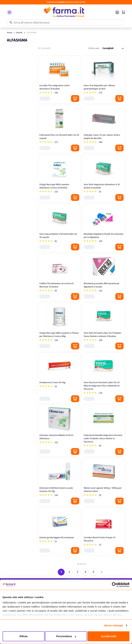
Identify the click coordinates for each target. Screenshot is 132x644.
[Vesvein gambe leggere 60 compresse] (59, 531)
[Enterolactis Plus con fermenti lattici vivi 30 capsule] (59, 129)
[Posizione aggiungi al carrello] (75, 98)
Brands (19, 33)
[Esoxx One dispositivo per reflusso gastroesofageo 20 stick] (104, 79)
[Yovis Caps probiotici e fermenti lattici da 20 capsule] (59, 228)
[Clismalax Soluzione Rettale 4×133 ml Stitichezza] (59, 431)
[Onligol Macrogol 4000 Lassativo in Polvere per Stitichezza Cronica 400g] (59, 327)
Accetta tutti (109, 636)
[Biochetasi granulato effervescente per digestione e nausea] (104, 277)
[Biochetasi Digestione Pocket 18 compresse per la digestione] (104, 228)
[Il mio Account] (117, 12)
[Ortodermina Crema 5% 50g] (59, 378)
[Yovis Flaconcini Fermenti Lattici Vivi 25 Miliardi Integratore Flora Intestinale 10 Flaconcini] (104, 378)
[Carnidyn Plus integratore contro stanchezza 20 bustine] (59, 79)
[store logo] (64, 12)
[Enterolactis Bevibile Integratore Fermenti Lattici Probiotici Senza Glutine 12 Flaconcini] (104, 431)
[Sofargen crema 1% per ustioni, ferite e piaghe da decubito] (104, 129)
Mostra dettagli (113, 625)
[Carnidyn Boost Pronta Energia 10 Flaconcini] (104, 531)
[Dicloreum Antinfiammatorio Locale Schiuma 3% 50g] (59, 482)
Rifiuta (23, 636)
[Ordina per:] (113, 48)
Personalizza (66, 636)
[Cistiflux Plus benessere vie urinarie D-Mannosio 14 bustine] (59, 277)
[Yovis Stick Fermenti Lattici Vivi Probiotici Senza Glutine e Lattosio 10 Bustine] (104, 327)
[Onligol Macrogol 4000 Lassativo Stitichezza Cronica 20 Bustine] (59, 178)
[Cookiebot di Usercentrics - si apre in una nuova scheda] (114, 585)
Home (10, 33)
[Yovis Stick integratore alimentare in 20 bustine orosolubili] (104, 178)
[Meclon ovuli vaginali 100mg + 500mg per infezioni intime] (104, 482)
